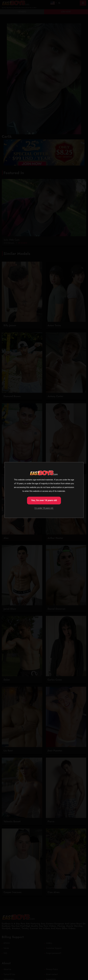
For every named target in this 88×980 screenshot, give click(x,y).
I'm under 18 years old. (44, 508)
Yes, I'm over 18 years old (44, 500)
